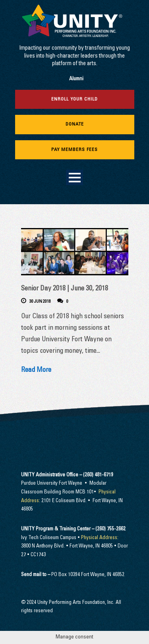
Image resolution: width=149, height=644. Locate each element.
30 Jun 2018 (40, 302)
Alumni (76, 79)
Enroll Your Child (74, 99)
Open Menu (74, 177)
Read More (36, 370)
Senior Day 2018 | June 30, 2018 (65, 289)
